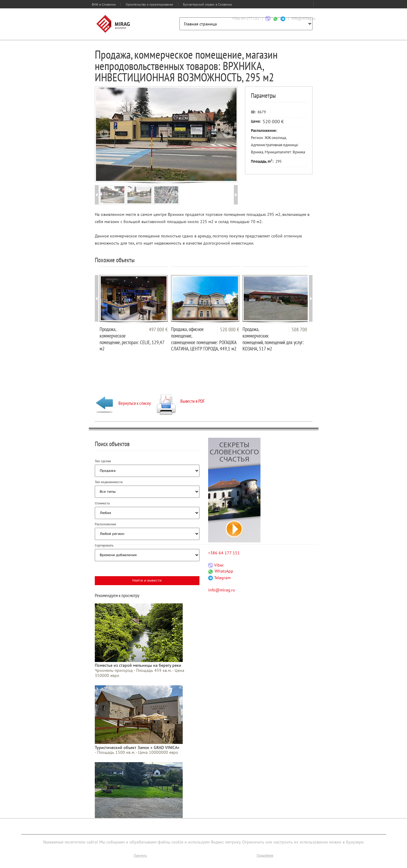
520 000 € (230, 329)
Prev (104, 134)
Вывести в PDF (181, 401)
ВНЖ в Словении (104, 4)
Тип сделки (103, 461)
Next (228, 134)
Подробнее (265, 855)
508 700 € (301, 329)
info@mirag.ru (304, 18)
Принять (140, 855)
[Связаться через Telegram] (283, 18)
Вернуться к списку (123, 403)
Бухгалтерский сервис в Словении (208, 4)
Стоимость (102, 503)
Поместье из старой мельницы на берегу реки (138, 665)
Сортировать (104, 545)
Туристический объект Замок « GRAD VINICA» (137, 748)
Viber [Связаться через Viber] (216, 565)
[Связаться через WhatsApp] (275, 18)
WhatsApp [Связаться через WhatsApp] (221, 571)
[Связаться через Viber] (268, 18)
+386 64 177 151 (246, 18)
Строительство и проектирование (149, 4)
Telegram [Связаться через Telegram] (219, 578)
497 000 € (158, 329)
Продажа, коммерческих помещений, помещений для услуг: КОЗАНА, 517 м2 (273, 339)
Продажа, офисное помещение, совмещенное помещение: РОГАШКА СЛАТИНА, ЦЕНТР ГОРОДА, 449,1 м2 (204, 339)
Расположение (106, 524)
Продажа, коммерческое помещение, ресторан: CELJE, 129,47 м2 (132, 339)
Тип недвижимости (109, 482)
